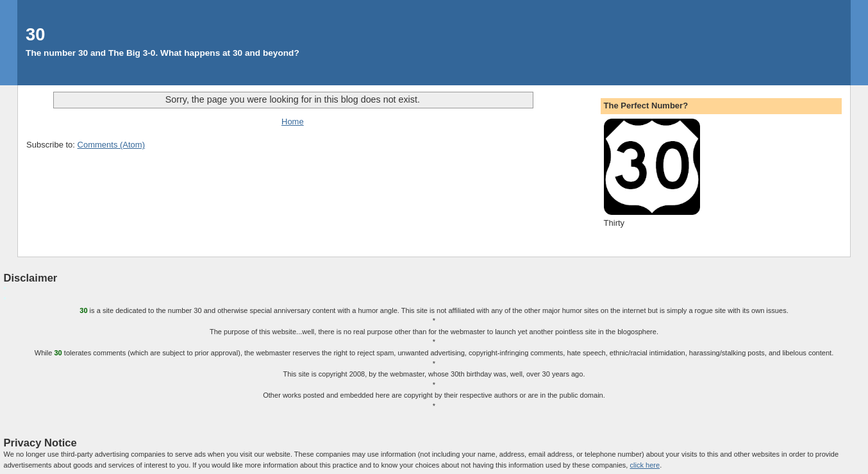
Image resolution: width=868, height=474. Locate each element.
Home (293, 122)
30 (35, 34)
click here (645, 465)
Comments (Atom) (111, 145)
